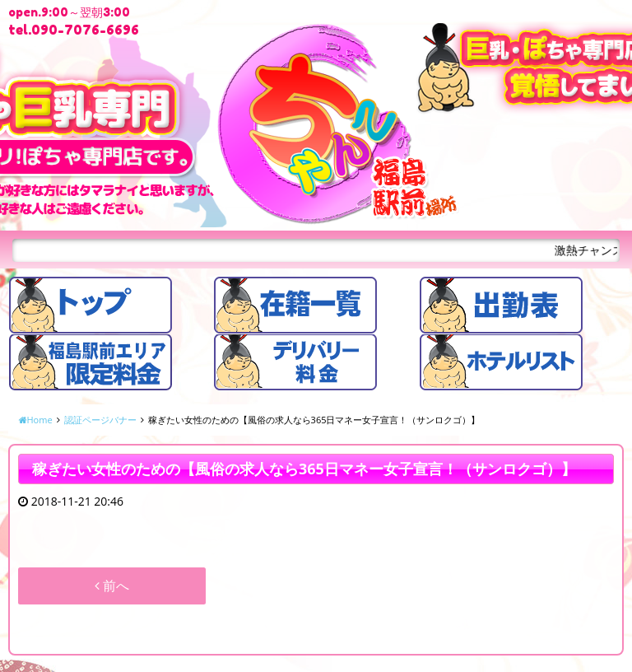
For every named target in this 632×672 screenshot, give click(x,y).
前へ (112, 586)
